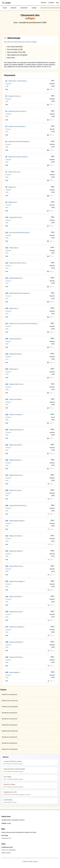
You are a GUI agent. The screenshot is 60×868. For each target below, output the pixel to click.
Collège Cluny (13, 202)
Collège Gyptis (14, 369)
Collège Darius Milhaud (16, 551)
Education (14, 8)
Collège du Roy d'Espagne (17, 581)
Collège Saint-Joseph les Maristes (18, 157)
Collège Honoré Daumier (16, 430)
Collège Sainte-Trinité (16, 217)
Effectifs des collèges (9, 784)
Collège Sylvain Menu (16, 354)
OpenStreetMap (8, 800)
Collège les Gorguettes (16, 415)
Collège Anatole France (16, 475)
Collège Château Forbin (16, 566)
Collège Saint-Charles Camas (18, 263)
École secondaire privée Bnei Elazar (20, 233)
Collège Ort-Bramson (15, 460)
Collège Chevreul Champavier (17, 126)
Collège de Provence (15, 96)
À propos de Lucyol (7, 847)
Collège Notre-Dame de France (17, 111)
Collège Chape (14, 248)
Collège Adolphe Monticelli (17, 521)
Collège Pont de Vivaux (16, 612)
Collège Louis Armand (16, 536)
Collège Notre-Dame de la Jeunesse (20, 293)
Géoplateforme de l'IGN (10, 792)
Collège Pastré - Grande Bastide (18, 81)
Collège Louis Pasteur (16, 445)
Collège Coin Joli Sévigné (17, 627)
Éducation (44, 3)
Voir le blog (5, 835)
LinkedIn (6, 823)
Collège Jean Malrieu (15, 339)
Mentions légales (6, 853)
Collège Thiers (14, 308)
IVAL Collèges (7, 777)
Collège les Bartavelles (16, 657)
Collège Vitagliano (15, 672)
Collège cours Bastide (16, 399)
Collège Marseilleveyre (16, 278)
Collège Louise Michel (16, 597)
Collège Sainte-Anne (15, 172)
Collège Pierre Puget (15, 490)
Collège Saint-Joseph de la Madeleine (19, 142)
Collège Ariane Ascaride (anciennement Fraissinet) (23, 324)
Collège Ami (12, 187)
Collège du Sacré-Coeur (16, 384)
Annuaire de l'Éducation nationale (13, 761)
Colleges (34, 8)
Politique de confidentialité (8, 850)
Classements (24, 8)
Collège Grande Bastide (16, 642)
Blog (57, 3)
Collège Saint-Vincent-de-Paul (18, 506)
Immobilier (51, 3)
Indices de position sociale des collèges (14, 769)
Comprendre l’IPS (6, 838)
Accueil (5, 8)
